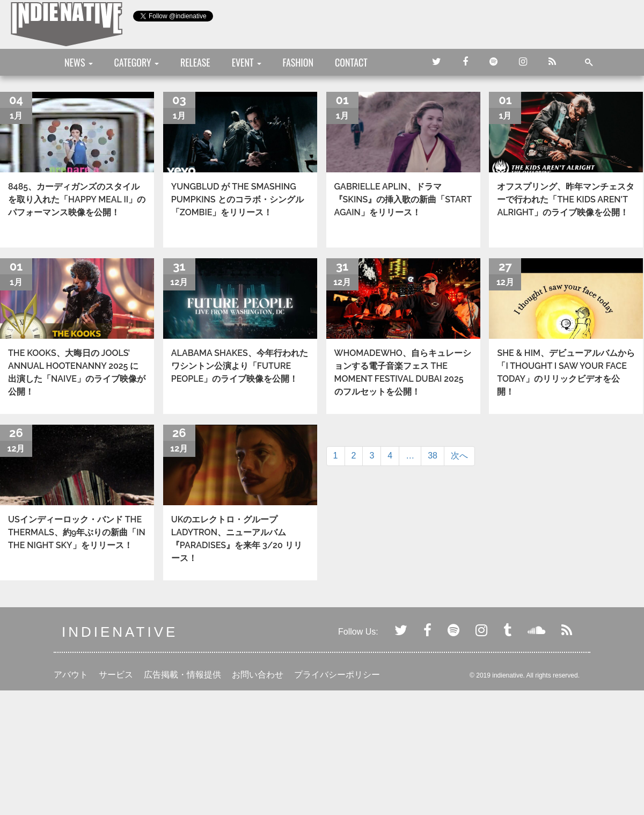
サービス (116, 675)
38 (433, 456)
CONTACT (351, 62)
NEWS (79, 62)
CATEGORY (137, 62)
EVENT (247, 62)
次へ (459, 456)
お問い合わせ (258, 675)
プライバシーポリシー (337, 675)
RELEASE (195, 62)
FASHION (298, 62)
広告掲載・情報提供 (182, 675)
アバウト (71, 675)
